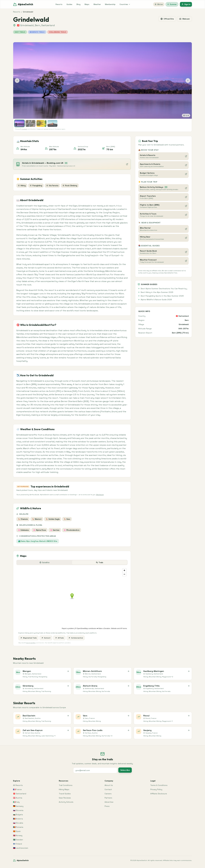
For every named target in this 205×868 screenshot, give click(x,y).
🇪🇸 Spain (17, 831)
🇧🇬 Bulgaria (18, 815)
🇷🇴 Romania (18, 827)
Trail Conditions (66, 785)
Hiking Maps (64, 789)
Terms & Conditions (159, 785)
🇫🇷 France (17, 789)
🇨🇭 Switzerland (20, 794)
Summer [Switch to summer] (172, 4)
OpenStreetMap (31, 643)
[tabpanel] (72, 607)
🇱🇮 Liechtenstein (21, 848)
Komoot (46, 638)
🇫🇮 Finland (17, 844)
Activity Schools (66, 802)
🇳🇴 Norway (18, 835)
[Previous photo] (17, 81)
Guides (69, 4)
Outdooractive (76, 638)
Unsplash (24, 129)
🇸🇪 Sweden (18, 840)
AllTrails (59, 638)
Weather (97, 4)
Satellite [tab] (44, 562)
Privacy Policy (156, 789)
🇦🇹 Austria (18, 798)
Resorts (59, 4)
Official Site (167, 19)
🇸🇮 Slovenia (18, 810)
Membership (110, 4)
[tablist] (72, 562)
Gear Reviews (65, 798)
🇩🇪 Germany (18, 806)
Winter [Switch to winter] (159, 4)
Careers (108, 794)
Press (107, 806)
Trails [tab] (100, 562)
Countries (125, 4)
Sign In (186, 4)
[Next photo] (188, 81)
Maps (87, 4)
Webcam (184, 19)
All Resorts (18, 785)
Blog (78, 4)
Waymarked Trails (28, 638)
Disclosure (100, 495)
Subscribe (125, 770)
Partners (108, 798)
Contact (108, 789)
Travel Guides (65, 794)
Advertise (109, 802)
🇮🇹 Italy (16, 802)
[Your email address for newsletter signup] (95, 770)
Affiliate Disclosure (159, 794)
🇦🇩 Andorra (18, 819)
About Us (109, 785)
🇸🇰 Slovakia (18, 823)
